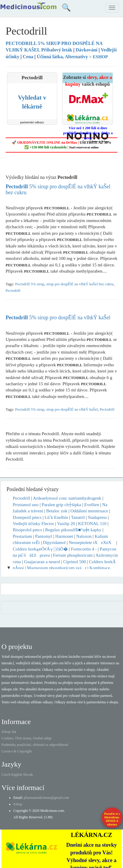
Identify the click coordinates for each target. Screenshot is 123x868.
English (17, 775)
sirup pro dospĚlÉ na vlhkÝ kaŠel (72, 409)
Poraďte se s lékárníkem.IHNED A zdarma (112, 819)
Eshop (18, 804)
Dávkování (87, 50)
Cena (28, 57)
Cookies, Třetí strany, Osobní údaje (27, 738)
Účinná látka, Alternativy (62, 57)
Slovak (28, 775)
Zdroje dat (9, 732)
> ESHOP (99, 57)
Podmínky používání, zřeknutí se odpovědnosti (35, 745)
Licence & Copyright (17, 751)
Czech (6, 775)
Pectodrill (13, 291)
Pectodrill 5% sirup (30, 284)
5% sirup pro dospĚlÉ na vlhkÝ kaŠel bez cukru (58, 190)
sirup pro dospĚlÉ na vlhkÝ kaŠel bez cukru (80, 284)
